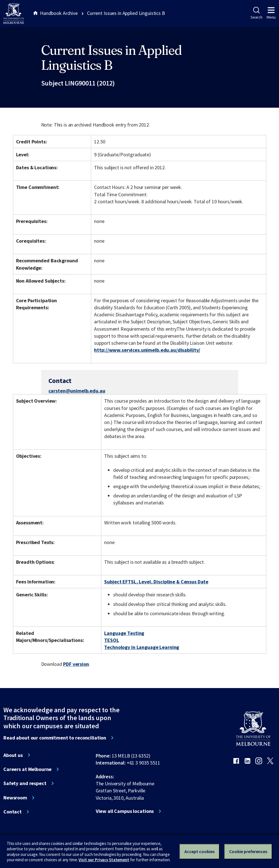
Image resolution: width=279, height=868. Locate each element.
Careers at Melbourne (27, 769)
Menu (271, 13)
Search (256, 13)
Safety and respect (25, 783)
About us (13, 755)
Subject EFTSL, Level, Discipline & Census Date (156, 582)
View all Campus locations (125, 811)
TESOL (111, 640)
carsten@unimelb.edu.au (77, 391)
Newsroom (15, 798)
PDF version (76, 664)
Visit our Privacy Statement (104, 860)
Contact (13, 812)
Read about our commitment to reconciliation (55, 738)
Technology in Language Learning (142, 647)
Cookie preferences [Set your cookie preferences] (248, 851)
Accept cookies (199, 851)
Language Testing (124, 633)
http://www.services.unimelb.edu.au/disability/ (147, 350)
